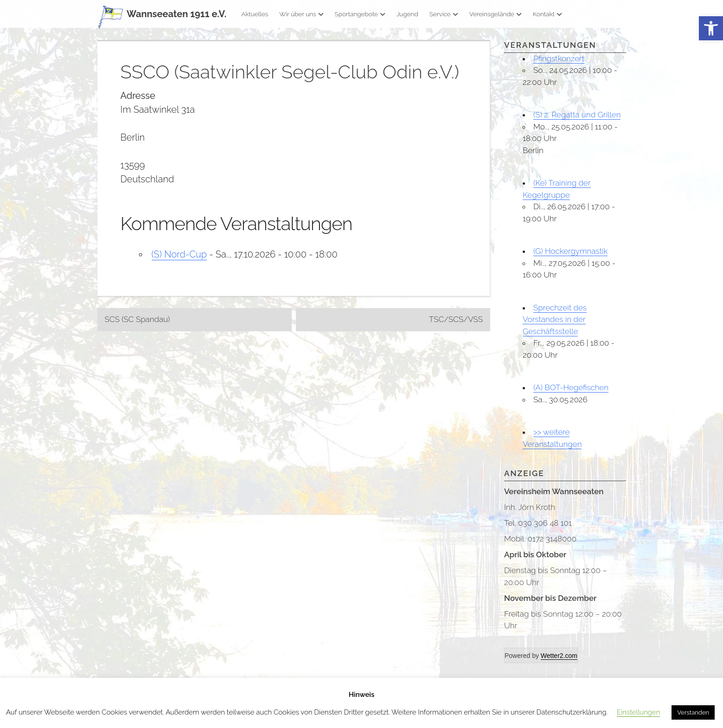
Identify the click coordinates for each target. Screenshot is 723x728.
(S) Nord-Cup (179, 254)
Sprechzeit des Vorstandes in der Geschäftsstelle (555, 319)
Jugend (407, 14)
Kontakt (547, 14)
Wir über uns (301, 14)
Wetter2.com (559, 656)
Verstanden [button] (693, 712)
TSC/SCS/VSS (456, 319)
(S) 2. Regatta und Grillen (577, 115)
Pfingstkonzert (559, 58)
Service (444, 14)
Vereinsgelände (496, 14)
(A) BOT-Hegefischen (571, 387)
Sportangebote (360, 14)
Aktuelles (255, 14)
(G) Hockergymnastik (570, 251)
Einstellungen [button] (638, 712)
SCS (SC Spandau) (138, 319)
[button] (711, 29)
